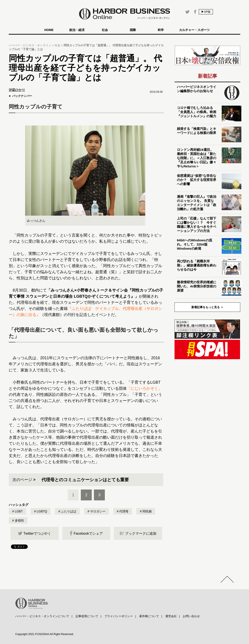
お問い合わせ (191, 616)
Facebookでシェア (86, 533)
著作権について (149, 616)
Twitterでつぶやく (35, 533)
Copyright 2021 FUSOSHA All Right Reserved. (45, 634)
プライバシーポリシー (119, 616)
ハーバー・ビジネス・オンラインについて (42, 616)
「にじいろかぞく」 (144, 388)
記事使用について (87, 616)
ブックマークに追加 (138, 533)
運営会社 (171, 616)
